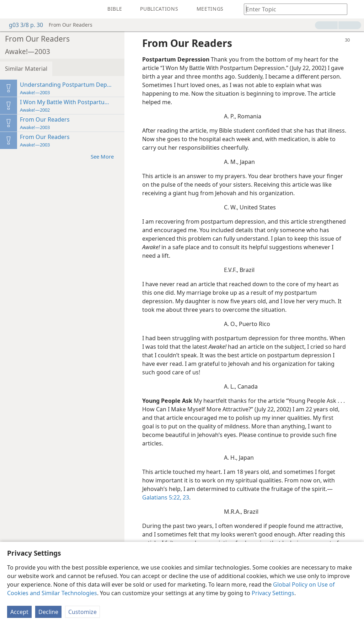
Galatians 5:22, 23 (166, 497)
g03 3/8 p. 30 (22, 25)
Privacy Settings (273, 593)
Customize (82, 612)
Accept (19, 612)
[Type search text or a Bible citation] (292, 9)
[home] (11, 9)
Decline (48, 612)
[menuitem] (11, 9)
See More (106, 156)
